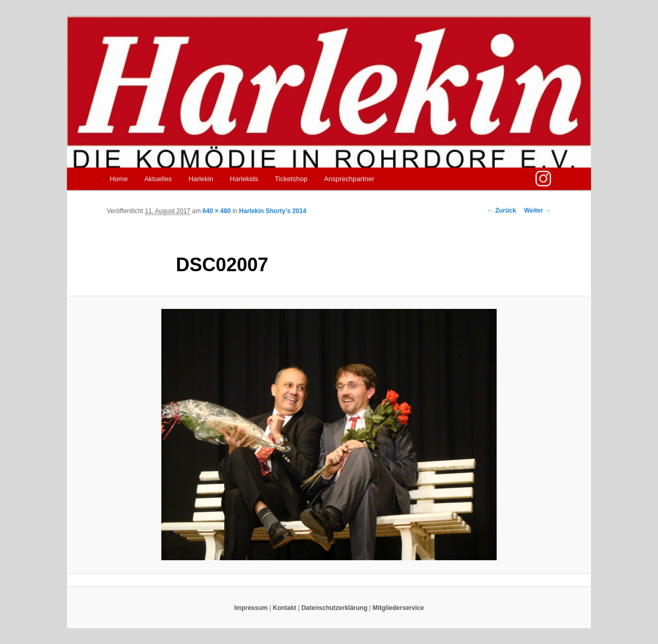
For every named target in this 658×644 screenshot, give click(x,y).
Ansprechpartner (349, 179)
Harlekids (244, 179)
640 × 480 (217, 211)
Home (119, 179)
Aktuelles (158, 179)
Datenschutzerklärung (334, 608)
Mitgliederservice (398, 608)
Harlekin (201, 179)
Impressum (251, 608)
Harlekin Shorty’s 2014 (272, 211)
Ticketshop (291, 179)
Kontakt (285, 608)
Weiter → (538, 210)
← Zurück (502, 210)
